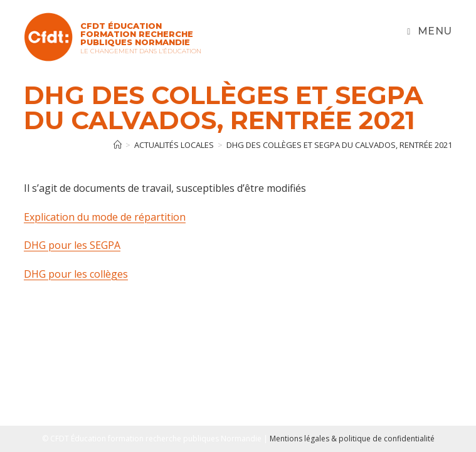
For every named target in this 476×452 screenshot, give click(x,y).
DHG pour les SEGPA (72, 245)
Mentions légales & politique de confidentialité (352, 439)
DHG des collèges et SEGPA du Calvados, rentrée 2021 (339, 145)
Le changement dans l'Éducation (141, 51)
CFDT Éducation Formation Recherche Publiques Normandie (137, 34)
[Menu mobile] (430, 31)
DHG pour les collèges (76, 274)
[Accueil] (118, 145)
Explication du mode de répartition (105, 217)
